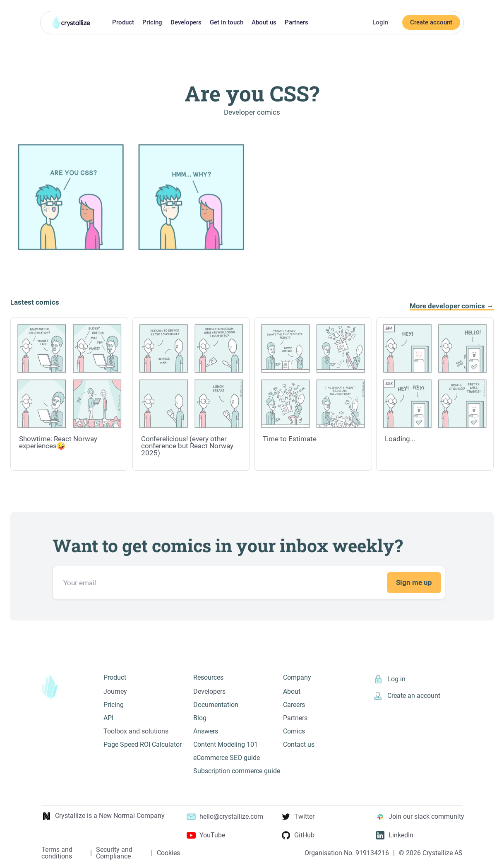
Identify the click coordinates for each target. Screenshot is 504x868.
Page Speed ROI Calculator (143, 744)
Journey (115, 691)
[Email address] (249, 583)
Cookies (168, 853)
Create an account (407, 696)
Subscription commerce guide (237, 771)
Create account (431, 22)
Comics (294, 731)
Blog (200, 718)
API (108, 718)
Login (380, 22)
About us (264, 22)
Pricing (152, 22)
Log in (389, 679)
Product (123, 22)
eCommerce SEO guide (227, 758)
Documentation (216, 705)
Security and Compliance (114, 853)
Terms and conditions (57, 853)
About (292, 691)
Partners (296, 22)
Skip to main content (4, 5)
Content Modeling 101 (226, 744)
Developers (186, 22)
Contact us (299, 744)
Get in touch (227, 22)
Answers (206, 731)
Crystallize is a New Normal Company (103, 816)
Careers (294, 705)
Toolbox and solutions (136, 731)
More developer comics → (452, 306)
